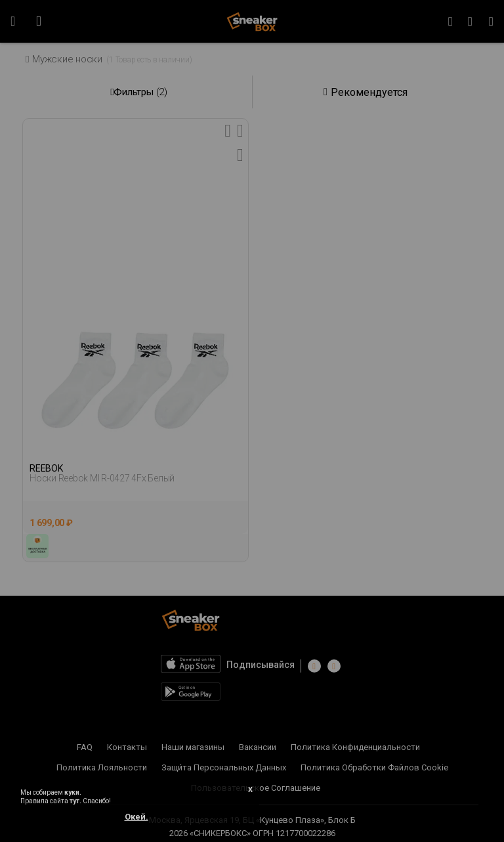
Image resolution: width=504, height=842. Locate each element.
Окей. (136, 817)
